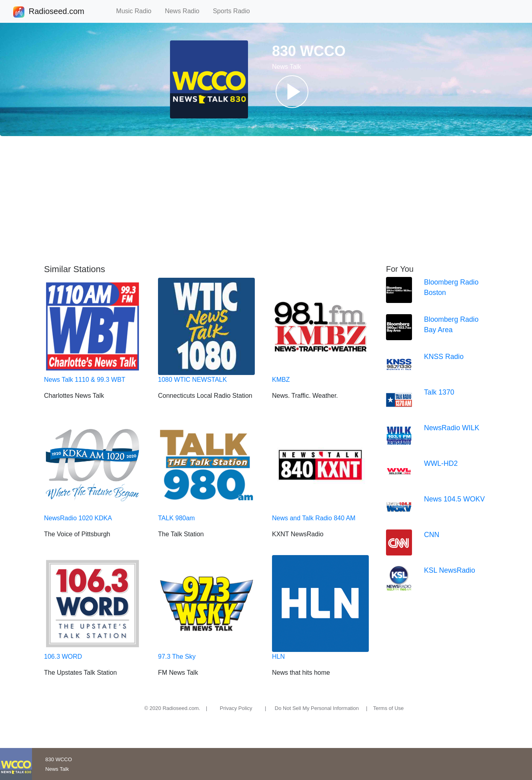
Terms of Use (389, 708)
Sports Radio (235, 11)
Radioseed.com (56, 12)
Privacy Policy (236, 708)
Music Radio (137, 11)
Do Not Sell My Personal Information (317, 708)
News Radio (186, 11)
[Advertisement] (266, 200)
